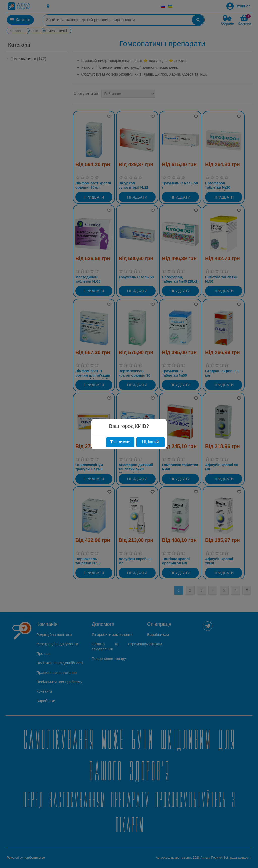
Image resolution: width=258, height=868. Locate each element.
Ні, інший (150, 442)
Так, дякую (120, 442)
